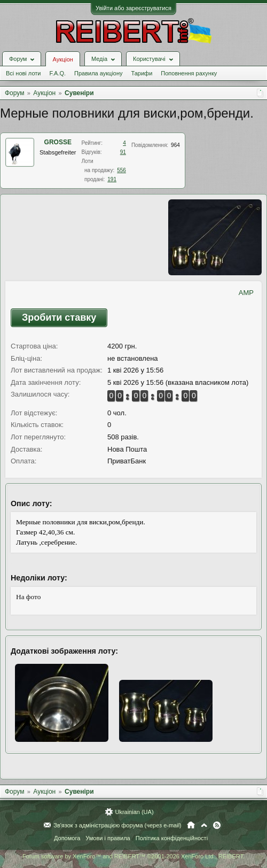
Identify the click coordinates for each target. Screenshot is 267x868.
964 (175, 145)
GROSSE (58, 142)
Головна (191, 825)
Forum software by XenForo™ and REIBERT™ (133, 856)
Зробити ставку (59, 317)
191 (112, 179)
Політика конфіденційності (172, 838)
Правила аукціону (98, 73)
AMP (246, 293)
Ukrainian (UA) (134, 812)
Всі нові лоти (23, 73)
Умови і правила (108, 838)
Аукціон (62, 59)
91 (123, 152)
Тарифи (142, 73)
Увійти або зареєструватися (133, 8)
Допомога (67, 838)
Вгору (204, 825)
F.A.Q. (57, 73)
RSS (217, 825)
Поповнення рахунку (189, 73)
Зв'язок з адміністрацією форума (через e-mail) (117, 825)
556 (121, 170)
